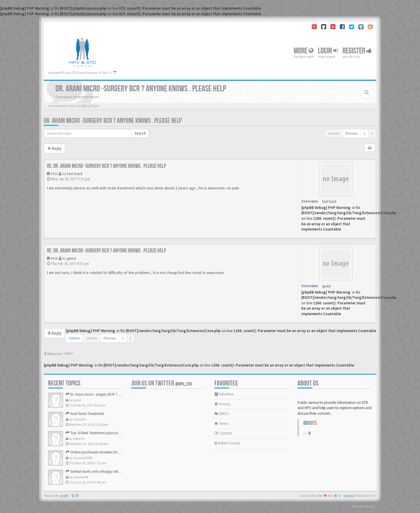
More (304, 51)
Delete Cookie (227, 443)
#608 (54, 258)
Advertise (224, 394)
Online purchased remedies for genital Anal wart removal (112, 452)
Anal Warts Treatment (85, 414)
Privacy (222, 404)
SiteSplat (349, 496)
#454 (54, 174)
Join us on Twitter (162, 383)
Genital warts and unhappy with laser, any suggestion (110, 471)
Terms (221, 424)
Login (328, 51)
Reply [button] (54, 149)
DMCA (221, 414)
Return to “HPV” (58, 354)
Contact (223, 433)
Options (74, 338)
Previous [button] (352, 133)
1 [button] (365, 133)
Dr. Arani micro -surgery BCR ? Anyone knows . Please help (113, 121)
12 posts (334, 133)
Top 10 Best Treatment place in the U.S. (98, 433)
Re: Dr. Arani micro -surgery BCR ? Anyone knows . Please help (107, 166)
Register (357, 51)
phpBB (64, 496)
